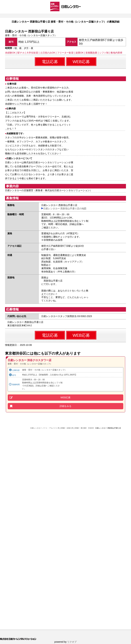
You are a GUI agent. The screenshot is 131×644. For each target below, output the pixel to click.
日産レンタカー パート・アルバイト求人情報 (47, 428)
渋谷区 (91, 428)
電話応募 (50, 62)
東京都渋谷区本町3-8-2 (20, 325)
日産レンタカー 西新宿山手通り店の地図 (65, 208)
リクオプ (72, 642)
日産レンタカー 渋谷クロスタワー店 (30, 360)
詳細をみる (65, 406)
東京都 (83, 428)
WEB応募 (81, 62)
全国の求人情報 (72, 428)
